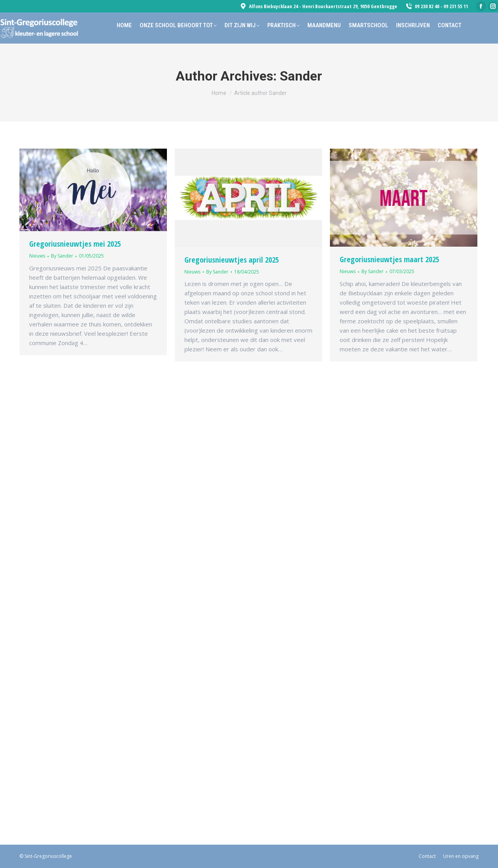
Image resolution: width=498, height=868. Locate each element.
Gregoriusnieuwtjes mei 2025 (75, 244)
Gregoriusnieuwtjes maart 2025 (389, 259)
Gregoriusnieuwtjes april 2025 (232, 260)
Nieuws (37, 256)
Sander (301, 76)
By (62, 256)
